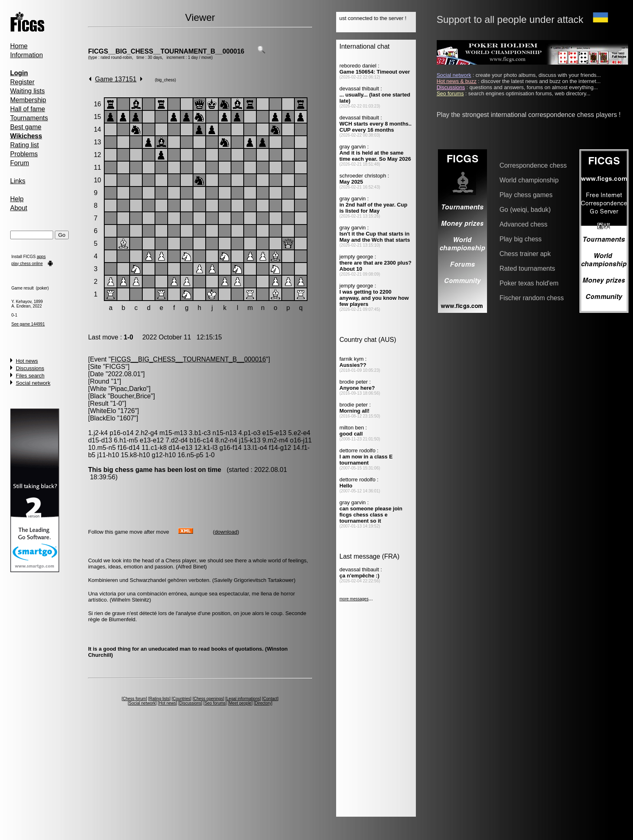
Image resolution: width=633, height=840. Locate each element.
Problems (24, 154)
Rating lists (159, 699)
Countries (182, 699)
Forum (20, 163)
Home (19, 46)
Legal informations (243, 699)
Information (27, 55)
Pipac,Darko (129, 389)
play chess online (27, 264)
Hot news (27, 361)
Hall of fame (28, 109)
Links (18, 181)
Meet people (240, 703)
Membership (28, 100)
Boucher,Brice (130, 396)
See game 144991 (28, 324)
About (19, 208)
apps (41, 257)
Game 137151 (116, 79)
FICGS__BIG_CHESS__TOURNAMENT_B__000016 (166, 51)
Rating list (25, 145)
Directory (263, 703)
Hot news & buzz (457, 81)
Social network (33, 383)
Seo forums (215, 703)
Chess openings (209, 699)
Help (17, 199)
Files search (30, 376)
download (226, 532)
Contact (270, 699)
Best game (26, 127)
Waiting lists (28, 91)
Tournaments (29, 118)
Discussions (30, 368)
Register (22, 82)
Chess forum (134, 699)
